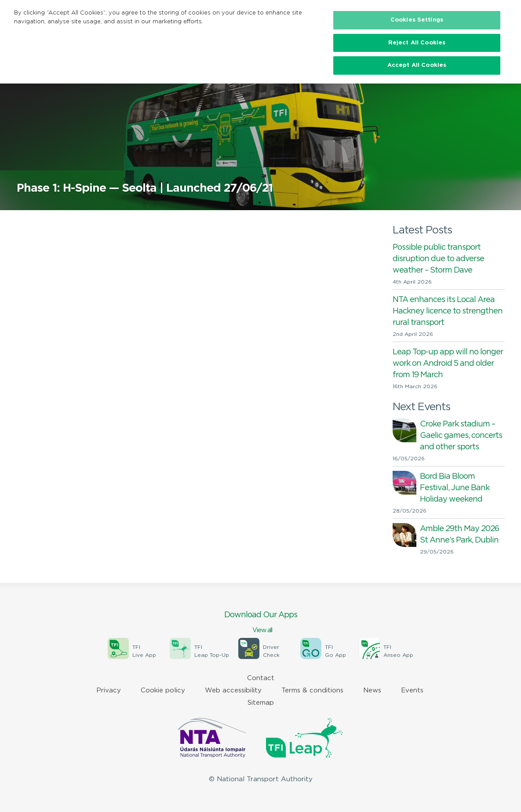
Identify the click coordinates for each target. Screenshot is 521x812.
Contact (261, 678)
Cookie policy (163, 690)
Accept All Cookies (417, 65)
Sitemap (261, 703)
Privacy (109, 690)
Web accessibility (233, 690)
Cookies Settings (417, 20)
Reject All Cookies (417, 43)
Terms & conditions (312, 690)
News (372, 690)
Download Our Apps (261, 623)
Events (412, 690)
